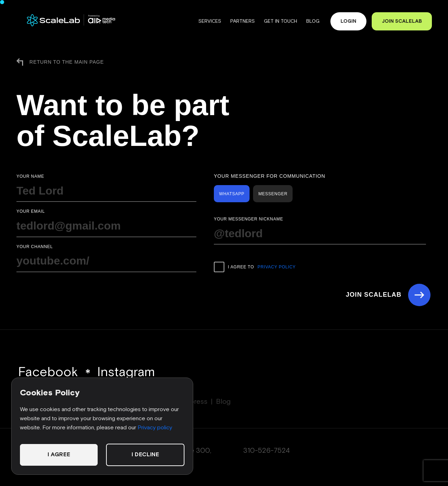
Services (209, 21)
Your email (31, 211)
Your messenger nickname (248, 219)
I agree (59, 455)
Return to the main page (60, 62)
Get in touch (280, 21)
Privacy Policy (277, 267)
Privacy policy (155, 428)
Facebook (48, 372)
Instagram (126, 372)
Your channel (35, 247)
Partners (242, 21)
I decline (145, 455)
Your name (30, 176)
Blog (312, 21)
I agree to (255, 267)
